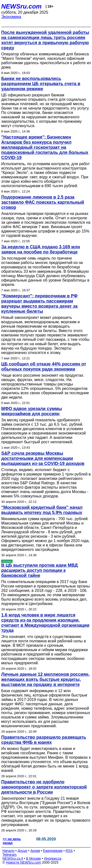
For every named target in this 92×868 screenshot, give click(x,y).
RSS (69, 851)
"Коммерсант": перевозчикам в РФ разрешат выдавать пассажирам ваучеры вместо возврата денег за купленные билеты (39, 304)
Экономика (11, 17)
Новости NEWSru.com (23, 862)
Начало (8, 851)
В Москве (33, 858)
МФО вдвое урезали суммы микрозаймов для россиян (32, 411)
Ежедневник (53, 851)
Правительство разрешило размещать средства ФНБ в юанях (44, 740)
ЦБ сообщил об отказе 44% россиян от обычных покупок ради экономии (44, 367)
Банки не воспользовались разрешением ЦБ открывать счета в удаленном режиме (41, 84)
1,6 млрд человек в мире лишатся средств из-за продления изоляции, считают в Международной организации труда (45, 623)
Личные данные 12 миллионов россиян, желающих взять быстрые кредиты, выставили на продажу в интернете (45, 679)
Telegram (10, 855)
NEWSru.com (21, 6)
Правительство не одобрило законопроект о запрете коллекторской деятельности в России (44, 787)
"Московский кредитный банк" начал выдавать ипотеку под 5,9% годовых (42, 510)
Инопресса (53, 858)
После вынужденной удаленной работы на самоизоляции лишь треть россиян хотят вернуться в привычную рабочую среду (45, 40)
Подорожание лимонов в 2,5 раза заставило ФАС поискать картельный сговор (43, 202)
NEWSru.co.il (13, 858)
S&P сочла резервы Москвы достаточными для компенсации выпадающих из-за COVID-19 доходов (43, 458)
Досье (22, 851)
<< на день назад (12, 841)
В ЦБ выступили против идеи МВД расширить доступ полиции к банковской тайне (39, 570)
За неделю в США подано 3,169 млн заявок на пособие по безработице (41, 249)
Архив (35, 851)
